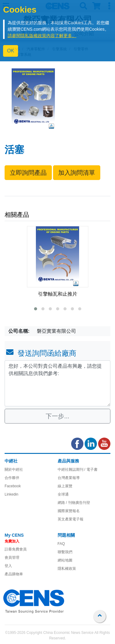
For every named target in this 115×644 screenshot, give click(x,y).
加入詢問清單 (77, 173)
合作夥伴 (12, 478)
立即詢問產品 (28, 173)
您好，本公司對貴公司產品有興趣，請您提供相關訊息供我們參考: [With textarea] (57, 383)
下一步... (57, 416)
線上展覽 (65, 486)
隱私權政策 (67, 569)
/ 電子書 (90, 470)
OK (11, 51)
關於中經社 (14, 470)
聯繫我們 (65, 552)
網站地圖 (65, 560)
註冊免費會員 (16, 549)
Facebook (13, 486)
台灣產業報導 (69, 478)
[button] (36, 309)
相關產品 (17, 215)
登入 (8, 566)
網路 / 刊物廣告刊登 (74, 503)
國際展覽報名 (69, 511)
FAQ (61, 544)
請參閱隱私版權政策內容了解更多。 (42, 36)
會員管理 (12, 558)
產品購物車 (14, 574)
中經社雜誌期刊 (71, 470)
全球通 (63, 494)
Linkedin (11, 494)
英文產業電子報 (71, 519)
